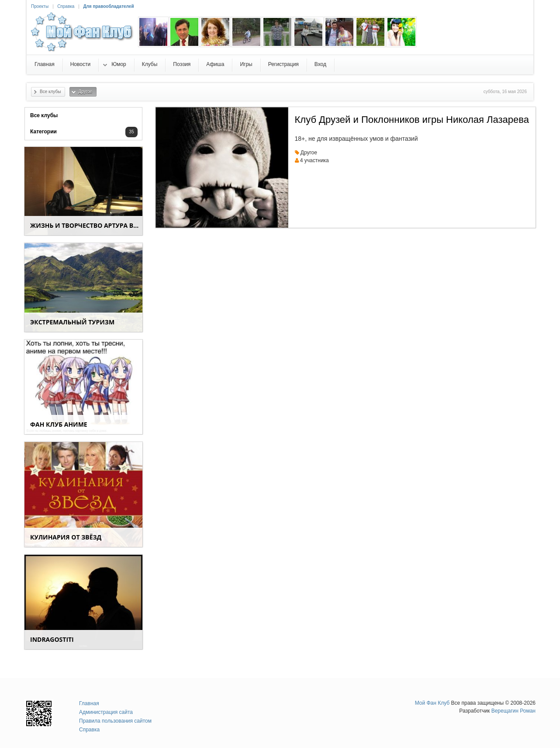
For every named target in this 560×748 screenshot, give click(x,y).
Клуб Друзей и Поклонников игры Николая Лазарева (412, 120)
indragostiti (52, 639)
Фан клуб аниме (59, 424)
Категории (43, 132)
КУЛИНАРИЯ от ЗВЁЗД (66, 537)
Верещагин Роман (513, 711)
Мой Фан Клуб (432, 703)
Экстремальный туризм (72, 322)
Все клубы (44, 115)
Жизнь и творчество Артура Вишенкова (86, 225)
